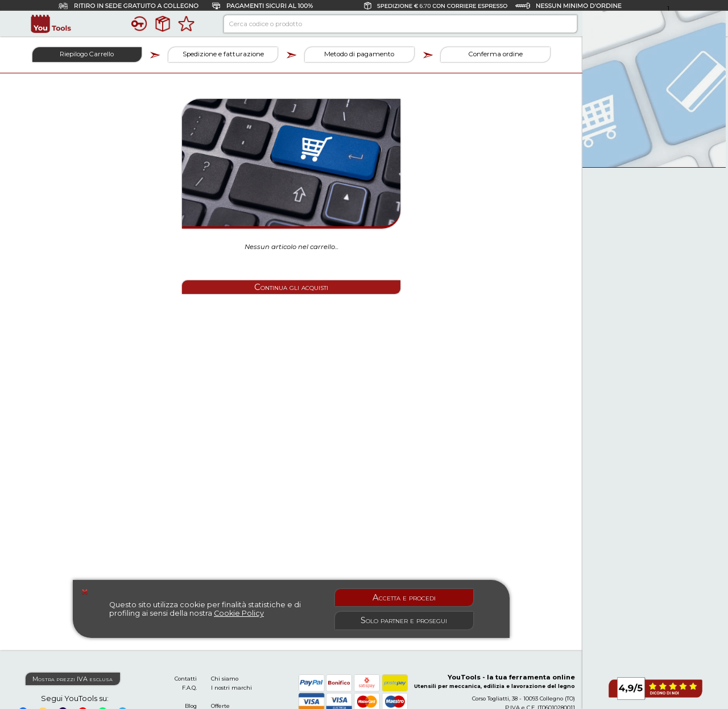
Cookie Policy (239, 613)
